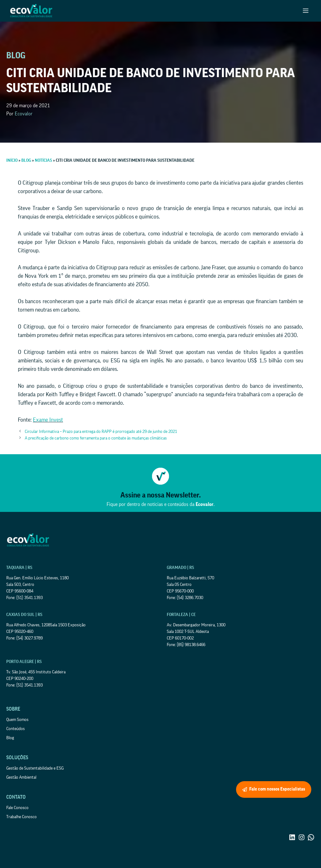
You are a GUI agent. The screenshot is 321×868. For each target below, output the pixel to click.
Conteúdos (16, 729)
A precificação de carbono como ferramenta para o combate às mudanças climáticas (96, 438)
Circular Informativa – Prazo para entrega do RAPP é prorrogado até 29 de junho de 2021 (101, 432)
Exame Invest (48, 420)
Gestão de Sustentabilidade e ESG (35, 768)
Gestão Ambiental (21, 777)
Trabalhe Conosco (21, 817)
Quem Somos (17, 720)
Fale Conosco (17, 808)
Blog (10, 738)
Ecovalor (24, 114)
